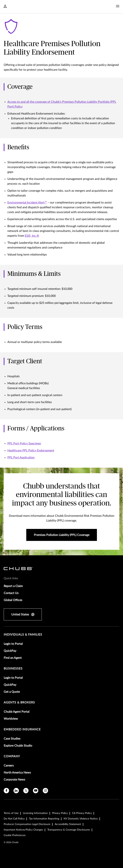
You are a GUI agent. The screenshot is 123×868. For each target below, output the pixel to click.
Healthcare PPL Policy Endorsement (31, 451)
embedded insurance (22, 729)
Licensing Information (35, 813)
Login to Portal (13, 644)
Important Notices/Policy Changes (23, 830)
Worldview (11, 719)
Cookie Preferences (15, 835)
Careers (9, 766)
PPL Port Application (21, 458)
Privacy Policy (60, 813)
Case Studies (12, 739)
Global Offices (13, 600)
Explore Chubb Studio (18, 746)
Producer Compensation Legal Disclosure (27, 824)
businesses (13, 669)
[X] (26, 791)
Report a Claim (13, 586)
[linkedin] (16, 791)
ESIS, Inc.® (32, 236)
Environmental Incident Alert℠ (27, 203)
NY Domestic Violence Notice (81, 819)
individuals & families (23, 635)
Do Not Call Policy (14, 819)
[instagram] (45, 791)
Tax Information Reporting (44, 819)
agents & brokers (19, 703)
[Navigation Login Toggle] (5, 7)
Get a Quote (12, 692)
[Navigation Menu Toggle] (118, 6)
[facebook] (6, 791)
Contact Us (11, 593)
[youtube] (36, 791)
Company (12, 756)
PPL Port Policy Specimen (24, 444)
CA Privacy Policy (82, 813)
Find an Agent (13, 658)
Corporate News (14, 780)
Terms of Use (11, 813)
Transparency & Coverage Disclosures (69, 830)
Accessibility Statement (68, 824)
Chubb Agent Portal (17, 712)
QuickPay (10, 651)
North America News (17, 773)
